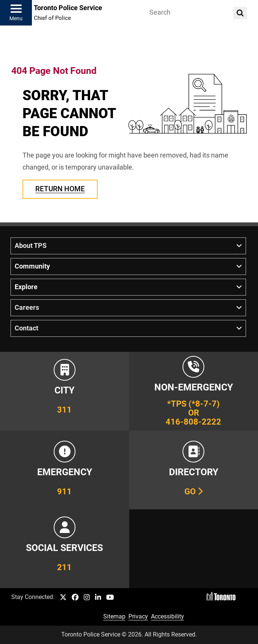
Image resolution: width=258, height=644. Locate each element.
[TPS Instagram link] (87, 598)
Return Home (60, 189)
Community (32, 266)
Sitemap (114, 616)
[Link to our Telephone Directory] (194, 470)
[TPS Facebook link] (75, 598)
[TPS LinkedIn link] (98, 598)
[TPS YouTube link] (110, 598)
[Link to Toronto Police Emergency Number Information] (65, 470)
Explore (26, 287)
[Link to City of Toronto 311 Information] (65, 391)
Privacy (138, 616)
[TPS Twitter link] (63, 598)
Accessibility (167, 616)
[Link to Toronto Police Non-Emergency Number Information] (194, 391)
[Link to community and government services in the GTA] (65, 549)
